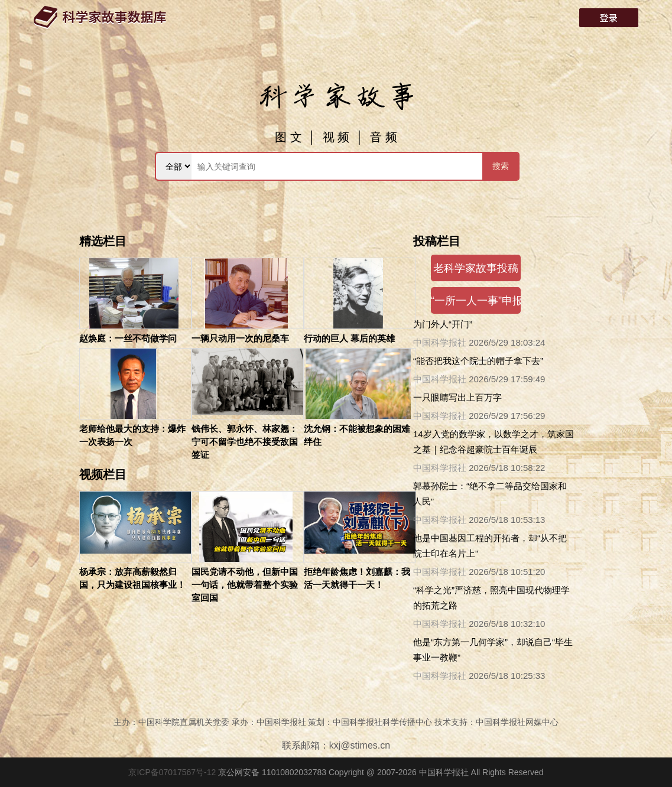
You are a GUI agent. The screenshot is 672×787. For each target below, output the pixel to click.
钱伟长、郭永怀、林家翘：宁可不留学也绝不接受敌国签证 (245, 442)
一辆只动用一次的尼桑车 (240, 338)
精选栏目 (103, 241)
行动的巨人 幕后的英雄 (349, 338)
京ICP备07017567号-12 (173, 772)
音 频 (384, 137)
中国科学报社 (440, 342)
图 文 (288, 137)
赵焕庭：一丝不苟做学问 (128, 338)
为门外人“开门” (443, 324)
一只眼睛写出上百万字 (457, 397)
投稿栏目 (437, 241)
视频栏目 (103, 474)
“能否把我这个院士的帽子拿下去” (478, 361)
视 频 (336, 137)
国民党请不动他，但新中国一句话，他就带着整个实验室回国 (245, 585)
